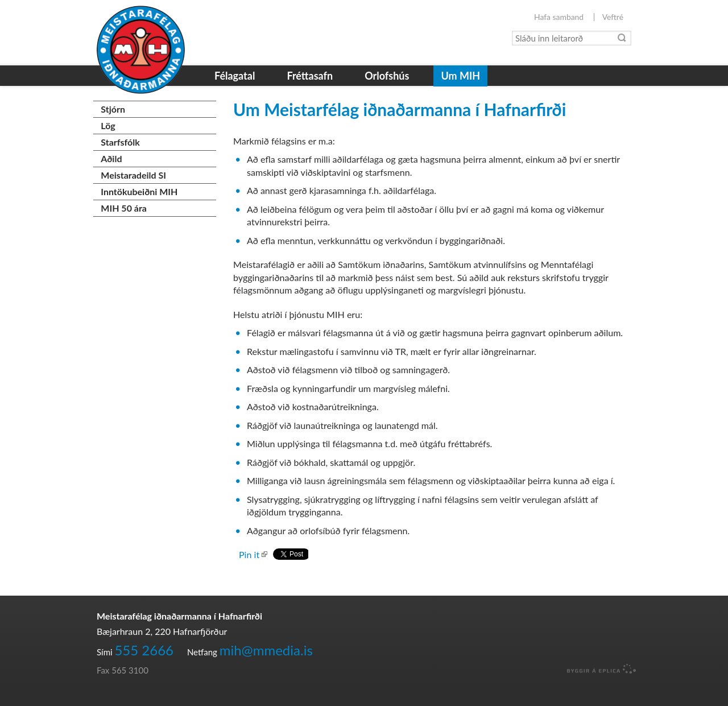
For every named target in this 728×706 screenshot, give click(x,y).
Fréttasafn (310, 76)
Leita (622, 38)
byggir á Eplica (599, 669)
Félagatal (235, 76)
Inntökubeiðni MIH (139, 191)
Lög (108, 125)
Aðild (111, 158)
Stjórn (113, 109)
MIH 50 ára (124, 208)
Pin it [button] (249, 554)
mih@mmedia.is (266, 650)
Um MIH (460, 76)
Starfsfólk (120, 142)
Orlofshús (387, 76)
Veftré (613, 17)
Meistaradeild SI (133, 175)
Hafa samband (559, 17)
